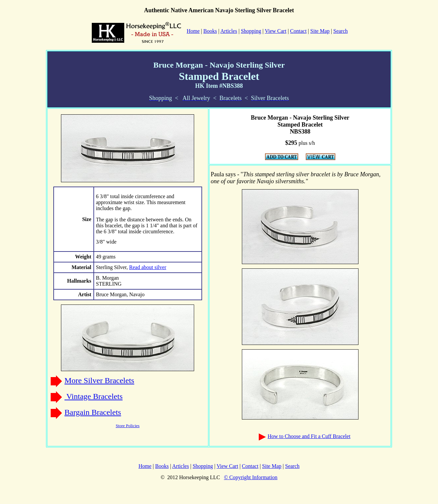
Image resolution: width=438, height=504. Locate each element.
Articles (229, 31)
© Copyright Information (251, 477)
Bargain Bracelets (93, 412)
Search (341, 31)
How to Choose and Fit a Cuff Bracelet (309, 436)
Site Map (320, 31)
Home (145, 466)
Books (210, 31)
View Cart (275, 31)
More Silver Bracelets (100, 380)
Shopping (251, 31)
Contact (299, 31)
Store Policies (128, 426)
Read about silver (148, 267)
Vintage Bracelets (94, 396)
